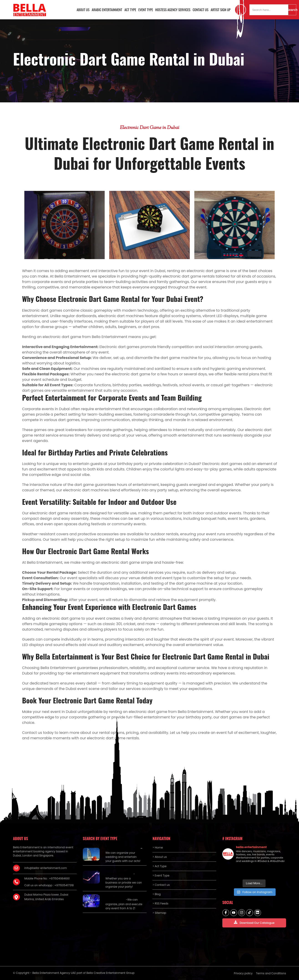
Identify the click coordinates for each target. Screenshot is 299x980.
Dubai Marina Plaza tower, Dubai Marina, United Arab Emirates (46, 897)
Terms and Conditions (271, 973)
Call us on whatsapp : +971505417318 (49, 885)
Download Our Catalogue (254, 923)
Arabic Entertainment (107, 10)
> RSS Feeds (160, 903)
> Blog (157, 894)
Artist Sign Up (221, 10)
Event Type (146, 10)
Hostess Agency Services (173, 10)
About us (83, 10)
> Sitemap (159, 913)
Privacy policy (243, 973)
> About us (160, 857)
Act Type (130, 10)
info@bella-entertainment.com (46, 868)
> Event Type (161, 875)
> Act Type (159, 866)
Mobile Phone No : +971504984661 (47, 878)
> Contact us (161, 885)
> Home (158, 847)
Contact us (201, 10)
